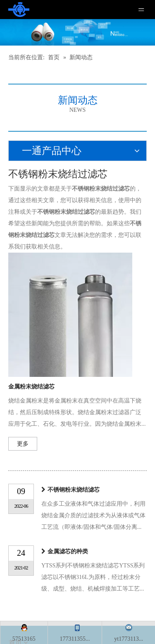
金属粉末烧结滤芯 (31, 387)
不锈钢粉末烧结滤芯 (74, 490)
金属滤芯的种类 (68, 551)
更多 (23, 444)
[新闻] (77, 32)
